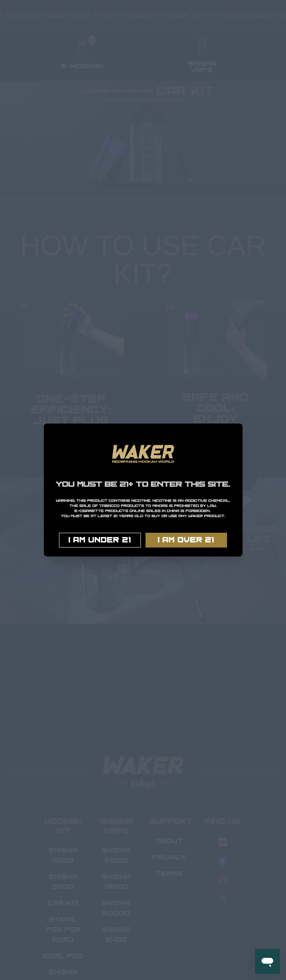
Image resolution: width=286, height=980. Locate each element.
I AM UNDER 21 (100, 540)
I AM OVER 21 (186, 540)
